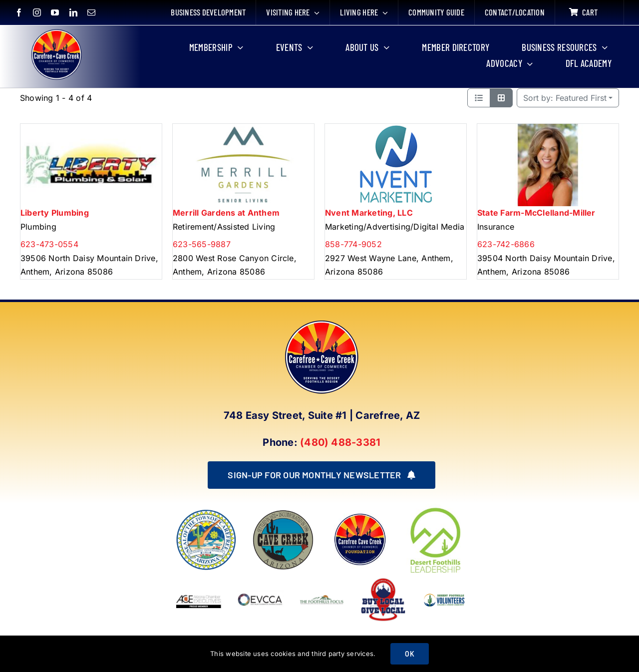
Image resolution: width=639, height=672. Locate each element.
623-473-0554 (49, 244)
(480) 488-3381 (340, 442)
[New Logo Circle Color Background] (56, 31)
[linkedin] (73, 12)
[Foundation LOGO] (360, 513)
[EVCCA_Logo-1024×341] (260, 580)
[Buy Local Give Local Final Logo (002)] (383, 580)
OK (409, 654)
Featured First (565, 98)
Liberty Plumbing (55, 213)
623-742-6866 (506, 244)
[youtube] (55, 12)
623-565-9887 (202, 244)
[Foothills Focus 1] (322, 598)
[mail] (91, 12)
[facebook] (19, 12)
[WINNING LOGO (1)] (445, 592)
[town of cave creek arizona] (283, 513)
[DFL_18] (437, 508)
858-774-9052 (353, 244)
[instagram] (37, 12)
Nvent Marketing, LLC (369, 213)
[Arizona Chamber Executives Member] (198, 580)
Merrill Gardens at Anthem (226, 213)
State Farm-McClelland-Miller (536, 213)
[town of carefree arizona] (206, 513)
